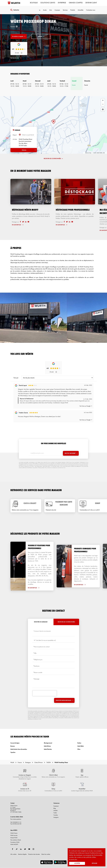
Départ (15, 135)
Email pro (37, 666)
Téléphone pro (38, 660)
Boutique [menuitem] (34, 3)
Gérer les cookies (46, 854)
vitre (87, 749)
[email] (28, 222)
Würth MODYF (14, 844)
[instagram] (33, 849)
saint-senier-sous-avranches (20, 749)
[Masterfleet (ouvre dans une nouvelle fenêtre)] (82, 787)
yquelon (20, 752)
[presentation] (45, 693)
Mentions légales (22, 854)
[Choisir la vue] (103, 109)
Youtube (56, 815)
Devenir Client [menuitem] (91, 3)
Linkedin (56, 811)
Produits (73, 10)
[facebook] (21, 222)
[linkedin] (26, 222)
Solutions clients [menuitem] (48, 3)
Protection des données (34, 854)
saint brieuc (53, 746)
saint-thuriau (53, 749)
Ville (35, 653)
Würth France (14, 833)
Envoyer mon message (64, 700)
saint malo (87, 746)
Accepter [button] (77, 863)
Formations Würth (15, 842)
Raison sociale (38, 672)
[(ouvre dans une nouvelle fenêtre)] (47, 862)
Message (37, 679)
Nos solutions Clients (16, 840)
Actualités (81, 10)
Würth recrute (14, 835)
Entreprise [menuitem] (62, 3)
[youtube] (29, 849)
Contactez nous (91, 10)
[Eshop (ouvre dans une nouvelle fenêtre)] (53, 787)
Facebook (56, 806)
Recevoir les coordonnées (66, 622)
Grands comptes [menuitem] (76, 3)
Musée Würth (14, 838)
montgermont (53, 743)
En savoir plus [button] (73, 859)
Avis (51, 10)
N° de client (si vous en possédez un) (45, 640)
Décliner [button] (94, 863)
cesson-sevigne (20, 743)
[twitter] (23, 222)
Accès (45, 10)
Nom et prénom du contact (42, 647)
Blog (55, 808)
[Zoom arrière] (103, 104)
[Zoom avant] (103, 100)
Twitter (55, 813)
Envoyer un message (41, 622)
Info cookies (13, 854)
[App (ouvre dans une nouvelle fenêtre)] (82, 773)
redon (87, 743)
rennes (20, 746)
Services (65, 10)
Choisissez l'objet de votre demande (42, 631)
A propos (57, 10)
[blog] (17, 849)
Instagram (56, 817)
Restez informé (70, 453)
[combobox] (57, 378)
